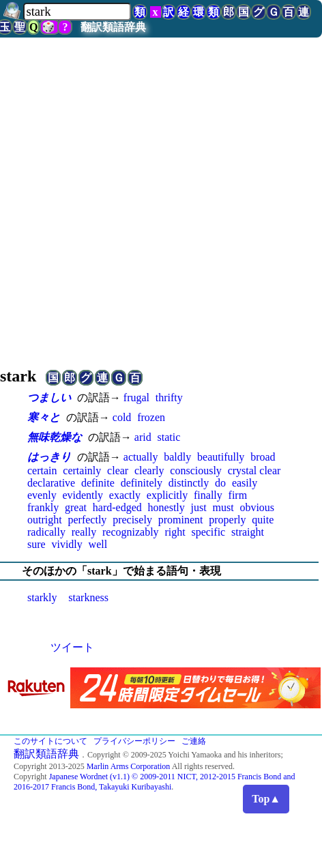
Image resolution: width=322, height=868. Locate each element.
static (169, 437)
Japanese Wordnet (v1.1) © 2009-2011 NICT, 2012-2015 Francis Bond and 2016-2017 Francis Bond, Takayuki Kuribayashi (155, 782)
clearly (149, 471)
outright (45, 520)
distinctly (189, 483)
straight (248, 532)
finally (208, 495)
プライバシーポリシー (134, 741)
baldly (177, 457)
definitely (142, 483)
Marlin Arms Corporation (129, 766)
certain (42, 471)
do (220, 483)
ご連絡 (194, 741)
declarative (51, 483)
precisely (132, 520)
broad (263, 457)
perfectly (87, 520)
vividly (67, 544)
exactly (125, 495)
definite (98, 483)
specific (208, 532)
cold (122, 417)
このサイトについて (50, 741)
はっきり (49, 457)
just (199, 507)
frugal (136, 397)
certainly (82, 471)
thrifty (169, 397)
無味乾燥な (55, 437)
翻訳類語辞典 (113, 27)
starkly (42, 597)
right (175, 532)
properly (227, 520)
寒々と (44, 417)
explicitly (167, 495)
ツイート (72, 647)
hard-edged (117, 507)
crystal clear (254, 471)
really (84, 532)
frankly (43, 507)
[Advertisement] (128, 200)
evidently (83, 495)
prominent (181, 520)
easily (245, 483)
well (98, 544)
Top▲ (266, 799)
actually (141, 457)
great (76, 507)
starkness (88, 597)
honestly (166, 507)
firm (238, 495)
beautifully (221, 457)
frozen (151, 417)
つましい (49, 397)
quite (263, 520)
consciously (196, 471)
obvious (257, 507)
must (223, 507)
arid (143, 437)
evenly (42, 495)
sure (36, 544)
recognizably (131, 532)
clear (118, 471)
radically (46, 532)
